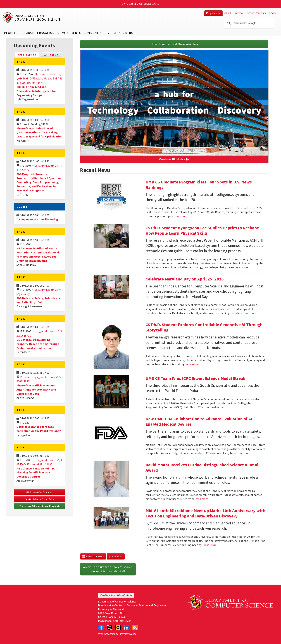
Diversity (112, 33)
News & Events (69, 33)
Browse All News (93, 556)
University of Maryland (141, 4)
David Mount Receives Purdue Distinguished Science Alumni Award (202, 467)
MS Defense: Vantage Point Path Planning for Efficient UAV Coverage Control (37, 473)
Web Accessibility (108, 634)
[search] (248, 23)
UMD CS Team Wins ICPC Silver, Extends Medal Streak (195, 378)
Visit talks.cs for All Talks (39, 499)
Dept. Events (28, 55)
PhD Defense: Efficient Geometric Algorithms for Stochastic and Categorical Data (38, 389)
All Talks (51, 55)
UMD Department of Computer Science (32, 17)
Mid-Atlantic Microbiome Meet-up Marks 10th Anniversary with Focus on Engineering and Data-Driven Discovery (205, 513)
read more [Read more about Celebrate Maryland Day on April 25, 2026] (250, 313)
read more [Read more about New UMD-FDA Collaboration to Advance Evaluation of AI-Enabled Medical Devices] (244, 453)
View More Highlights (174, 159)
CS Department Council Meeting (37, 219)
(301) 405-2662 (122, 621)
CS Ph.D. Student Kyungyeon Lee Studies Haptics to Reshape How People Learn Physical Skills (202, 230)
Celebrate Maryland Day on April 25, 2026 (185, 279)
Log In (273, 13)
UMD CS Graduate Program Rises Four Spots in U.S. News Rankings (199, 185)
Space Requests (256, 13)
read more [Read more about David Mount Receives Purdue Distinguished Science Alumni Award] (202, 499)
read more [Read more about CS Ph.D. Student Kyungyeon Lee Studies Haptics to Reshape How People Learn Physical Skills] (242, 267)
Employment (213, 13)
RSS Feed (116, 556)
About (228, 13)
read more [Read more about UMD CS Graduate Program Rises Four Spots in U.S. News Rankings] (181, 216)
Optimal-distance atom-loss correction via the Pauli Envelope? (39, 429)
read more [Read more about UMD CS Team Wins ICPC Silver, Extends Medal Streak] (217, 407)
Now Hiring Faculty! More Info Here (174, 44)
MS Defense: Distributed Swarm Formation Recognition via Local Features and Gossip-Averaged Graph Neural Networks (38, 254)
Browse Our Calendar (39, 492)
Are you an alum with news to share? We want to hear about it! (108, 569)
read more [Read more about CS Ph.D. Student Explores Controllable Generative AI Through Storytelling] (192, 364)
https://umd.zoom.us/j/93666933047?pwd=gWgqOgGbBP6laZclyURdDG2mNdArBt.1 (39, 78)
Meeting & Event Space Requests (39, 506)
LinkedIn (126, 628)
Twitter (109, 628)
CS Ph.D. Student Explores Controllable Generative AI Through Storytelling (204, 327)
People (10, 33)
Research (27, 33)
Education (46, 33)
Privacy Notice (128, 634)
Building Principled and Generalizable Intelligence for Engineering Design (36, 91)
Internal (239, 13)
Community (93, 33)
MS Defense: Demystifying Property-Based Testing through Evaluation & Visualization (38, 344)
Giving (128, 33)
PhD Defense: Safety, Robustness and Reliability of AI (38, 300)
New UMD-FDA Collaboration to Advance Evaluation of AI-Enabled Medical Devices (200, 421)
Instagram (118, 628)
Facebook (101, 628)
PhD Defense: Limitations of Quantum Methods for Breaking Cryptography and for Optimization (39, 132)
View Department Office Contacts (116, 595)
